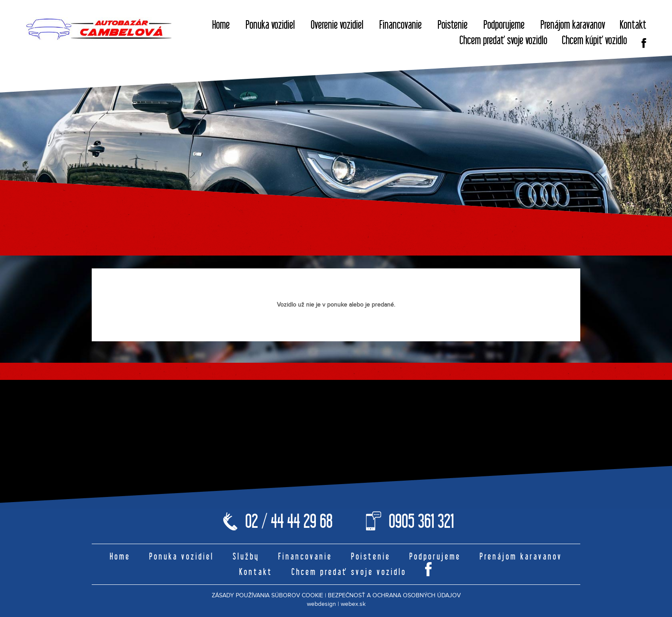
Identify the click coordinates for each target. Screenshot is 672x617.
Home (221, 25)
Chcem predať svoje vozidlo (503, 40)
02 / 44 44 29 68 (289, 521)
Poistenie (453, 25)
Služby (246, 556)
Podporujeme (504, 25)
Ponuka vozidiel (270, 25)
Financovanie (400, 25)
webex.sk (353, 604)
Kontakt (633, 25)
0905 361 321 (421, 521)
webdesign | (323, 604)
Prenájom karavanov (573, 25)
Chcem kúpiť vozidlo (594, 40)
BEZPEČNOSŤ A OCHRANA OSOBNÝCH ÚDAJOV (394, 596)
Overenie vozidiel (337, 25)
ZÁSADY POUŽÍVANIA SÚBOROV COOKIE (267, 596)
